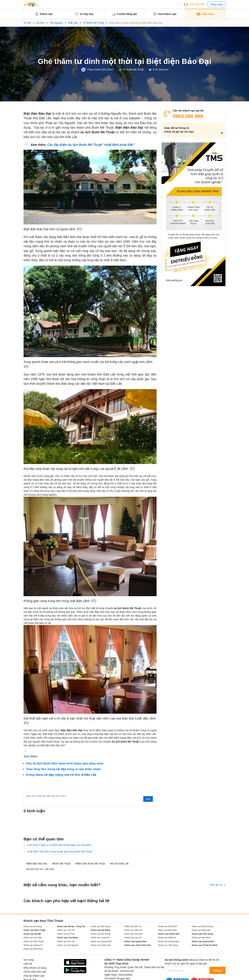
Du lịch (40, 23)
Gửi (147, 799)
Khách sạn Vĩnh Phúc (33, 949)
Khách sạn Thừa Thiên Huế (138, 945)
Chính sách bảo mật (35, 972)
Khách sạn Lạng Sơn (100, 938)
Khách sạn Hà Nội (32, 934)
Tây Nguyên (56, 23)
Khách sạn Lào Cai (133, 938)
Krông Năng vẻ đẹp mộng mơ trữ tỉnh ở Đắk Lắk (61, 775)
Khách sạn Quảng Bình (101, 941)
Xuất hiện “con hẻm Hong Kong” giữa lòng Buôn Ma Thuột (60, 852)
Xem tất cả (218, 885)
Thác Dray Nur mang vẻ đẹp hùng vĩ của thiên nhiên (63, 769)
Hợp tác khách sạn (34, 976)
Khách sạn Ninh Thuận (34, 941)
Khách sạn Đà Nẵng (100, 930)
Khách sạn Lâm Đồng (68, 938)
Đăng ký (217, 970)
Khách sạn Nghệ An (167, 938)
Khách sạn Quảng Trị (33, 945)
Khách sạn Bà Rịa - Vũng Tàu (71, 926)
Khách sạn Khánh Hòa (169, 934)
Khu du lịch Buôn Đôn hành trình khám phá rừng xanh (65, 763)
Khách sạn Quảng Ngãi (169, 941)
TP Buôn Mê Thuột (94, 23)
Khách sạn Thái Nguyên (68, 945)
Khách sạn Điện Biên (168, 930)
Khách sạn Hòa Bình (134, 934)
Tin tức (27, 23)
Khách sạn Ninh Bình (201, 938)
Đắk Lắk (73, 23)
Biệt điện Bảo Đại (37, 864)
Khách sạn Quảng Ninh (203, 941)
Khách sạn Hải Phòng (101, 934)
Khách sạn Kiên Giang (203, 934)
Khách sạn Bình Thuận (35, 930)
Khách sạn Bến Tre (133, 926)
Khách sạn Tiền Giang (168, 945)
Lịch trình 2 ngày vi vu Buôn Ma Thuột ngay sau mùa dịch (59, 845)
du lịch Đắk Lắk (120, 864)
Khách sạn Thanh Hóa (101, 945)
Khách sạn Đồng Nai (201, 930)
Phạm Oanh (94, 70)
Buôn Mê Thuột (62, 864)
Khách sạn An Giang (33, 926)
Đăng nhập (217, 4)
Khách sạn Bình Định (168, 926)
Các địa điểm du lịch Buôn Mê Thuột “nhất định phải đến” (91, 145)
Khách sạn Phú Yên (66, 941)
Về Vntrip (29, 960)
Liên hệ (28, 964)
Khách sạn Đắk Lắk (133, 930)
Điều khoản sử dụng (35, 968)
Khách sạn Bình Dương (202, 926)
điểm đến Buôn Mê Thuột (91, 864)
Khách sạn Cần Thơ (66, 930)
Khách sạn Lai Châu (33, 938)
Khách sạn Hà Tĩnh (66, 934)
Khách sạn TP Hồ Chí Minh (205, 945)
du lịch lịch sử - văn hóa (40, 869)
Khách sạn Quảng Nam (136, 941)
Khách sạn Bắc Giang (101, 926)
